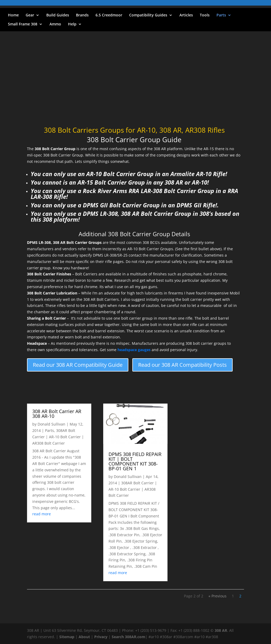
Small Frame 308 (23, 24)
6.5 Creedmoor (109, 15)
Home (13, 15)
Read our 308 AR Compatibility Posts (182, 365)
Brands (82, 15)
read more (42, 514)
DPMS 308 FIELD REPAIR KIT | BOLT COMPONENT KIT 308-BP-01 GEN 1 (135, 461)
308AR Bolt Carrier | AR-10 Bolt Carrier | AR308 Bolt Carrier (58, 437)
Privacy (101, 637)
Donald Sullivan (51, 424)
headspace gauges (134, 350)
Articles (186, 15)
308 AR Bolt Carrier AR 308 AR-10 (57, 414)
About (84, 637)
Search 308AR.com (128, 637)
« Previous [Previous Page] (218, 596)
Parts (221, 15)
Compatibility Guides (148, 15)
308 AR (221, 630)
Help (72, 24)
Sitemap (67, 637)
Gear (30, 15)
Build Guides (58, 15)
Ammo (55, 24)
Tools (205, 15)
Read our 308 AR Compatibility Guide (78, 365)
